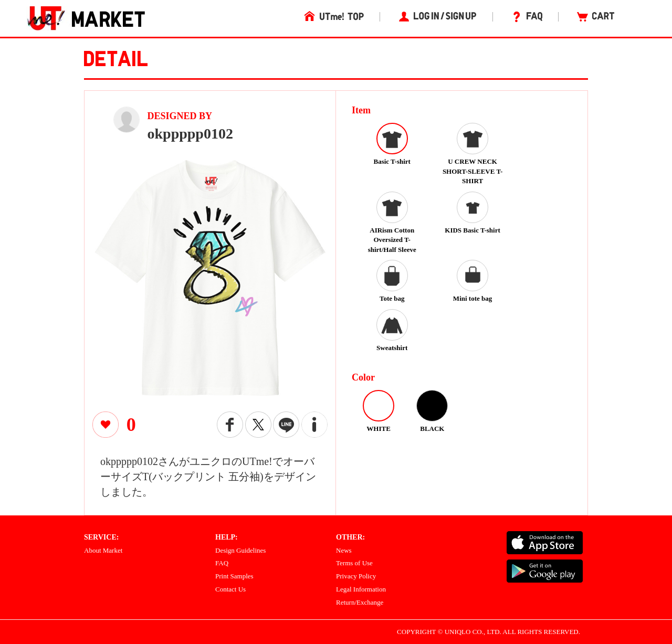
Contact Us (230, 589)
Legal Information (361, 589)
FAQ (222, 563)
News (344, 550)
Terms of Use (354, 563)
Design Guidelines (240, 550)
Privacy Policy (356, 576)
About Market (103, 550)
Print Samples (234, 576)
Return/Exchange (360, 602)
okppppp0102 (190, 134)
